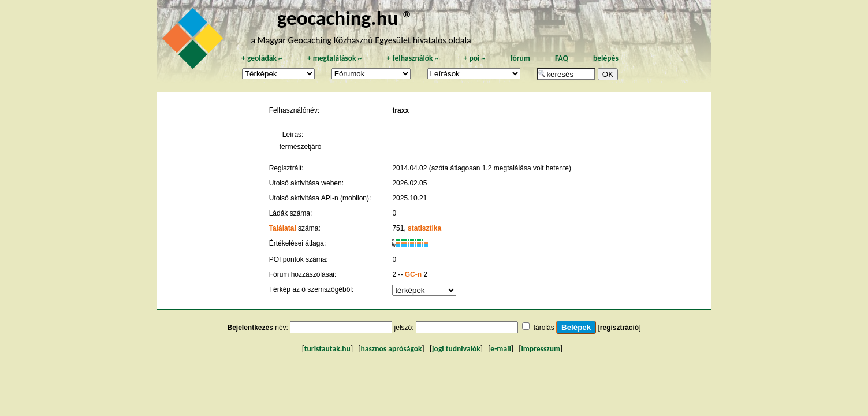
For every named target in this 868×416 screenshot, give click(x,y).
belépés (606, 58)
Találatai (283, 228)
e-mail (500, 349)
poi (474, 58)
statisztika (424, 228)
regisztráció (619, 328)
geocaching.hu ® (345, 18)
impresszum (541, 349)
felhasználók (412, 58)
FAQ (562, 58)
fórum (520, 58)
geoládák (262, 58)
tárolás (544, 328)
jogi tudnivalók (456, 349)
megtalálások (335, 58)
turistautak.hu (327, 349)
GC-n (413, 274)
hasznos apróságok (391, 349)
